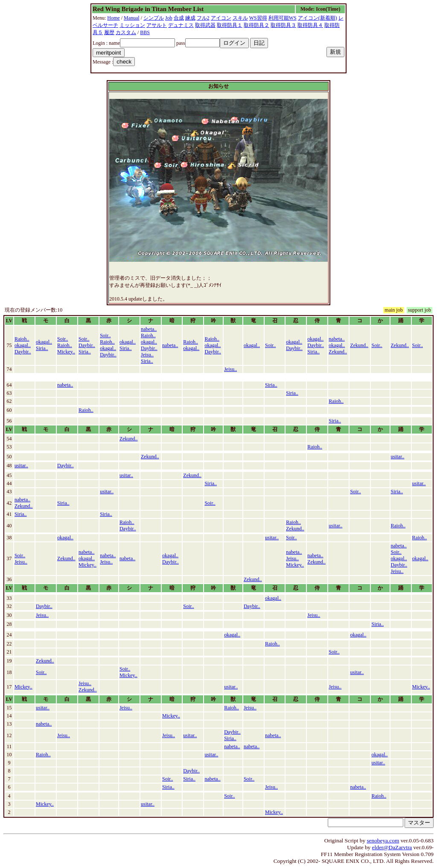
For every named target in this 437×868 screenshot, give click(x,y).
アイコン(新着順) (318, 18)
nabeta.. (149, 329)
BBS (145, 32)
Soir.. (63, 339)
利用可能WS (283, 18)
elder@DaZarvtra (392, 847)
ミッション (132, 25)
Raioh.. (22, 339)
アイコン (221, 18)
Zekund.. (338, 352)
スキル (240, 18)
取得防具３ (283, 25)
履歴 (109, 32)
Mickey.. (66, 352)
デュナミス (181, 25)
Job (169, 18)
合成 (179, 18)
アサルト (157, 25)
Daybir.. (23, 352)
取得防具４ (310, 25)
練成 (190, 18)
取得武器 (205, 25)
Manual (132, 18)
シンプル (154, 18)
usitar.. (398, 457)
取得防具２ (256, 25)
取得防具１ (230, 25)
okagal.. (23, 345)
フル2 (203, 18)
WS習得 (258, 18)
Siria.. (42, 348)
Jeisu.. (147, 355)
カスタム (126, 32)
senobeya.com (383, 841)
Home (113, 18)
